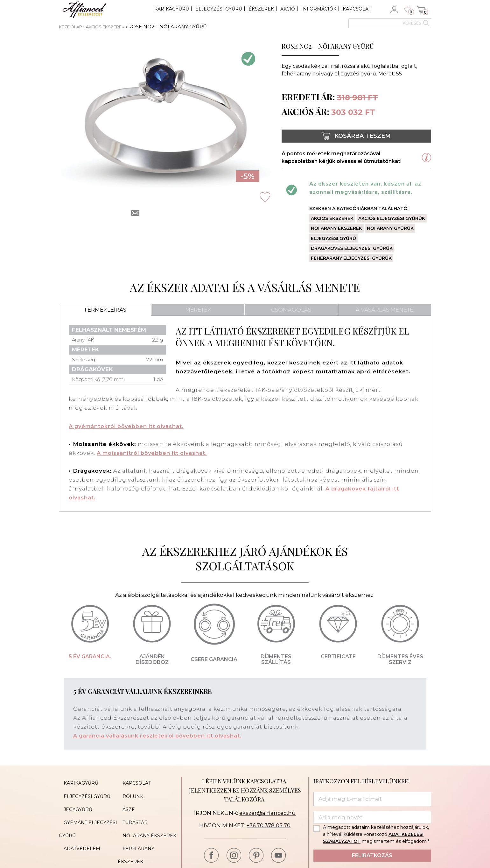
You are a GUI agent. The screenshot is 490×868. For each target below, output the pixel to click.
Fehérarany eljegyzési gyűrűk (351, 258)
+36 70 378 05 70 (269, 825)
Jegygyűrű (73, 801)
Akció (288, 9)
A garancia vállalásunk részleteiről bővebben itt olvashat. (162, 736)
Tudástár (130, 810)
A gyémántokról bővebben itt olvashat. (130, 426)
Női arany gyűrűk (390, 228)
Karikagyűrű (172, 9)
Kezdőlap (73, 27)
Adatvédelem (77, 829)
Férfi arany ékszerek (147, 829)
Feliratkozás (372, 855)
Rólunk (128, 791)
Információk (319, 9)
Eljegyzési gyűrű (219, 9)
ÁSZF (124, 801)
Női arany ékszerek (336, 228)
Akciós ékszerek (114, 27)
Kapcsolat (357, 9)
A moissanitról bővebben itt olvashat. (155, 453)
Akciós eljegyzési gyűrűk (392, 218)
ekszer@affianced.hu (267, 813)
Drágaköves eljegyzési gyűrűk (352, 248)
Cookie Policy (137, 848)
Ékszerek (261, 9)
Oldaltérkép (77, 839)
